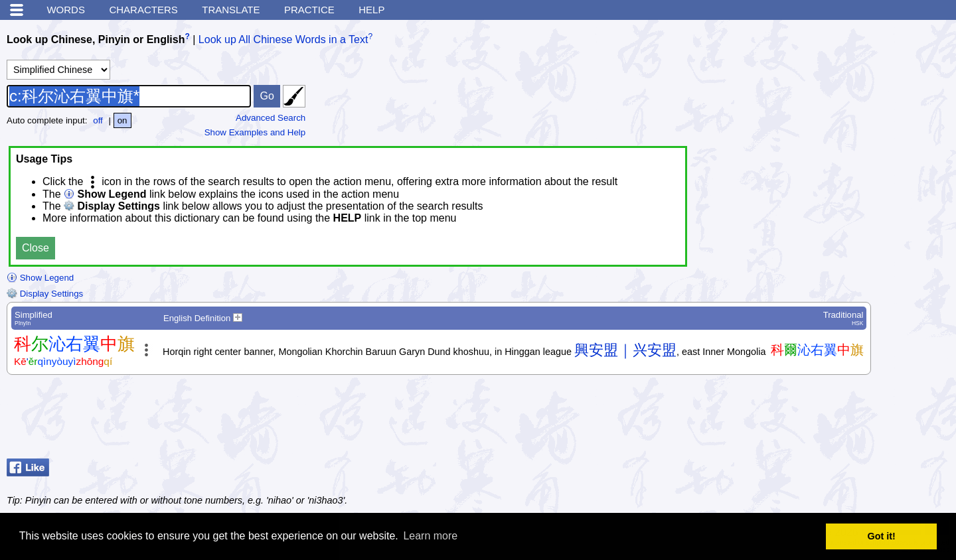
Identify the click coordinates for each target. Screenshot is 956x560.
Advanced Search (271, 118)
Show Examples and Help (255, 132)
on (122, 120)
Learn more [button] (430, 536)
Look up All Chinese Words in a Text (283, 39)
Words (66, 10)
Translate (231, 10)
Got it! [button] (882, 536)
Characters (143, 10)
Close (36, 248)
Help (371, 10)
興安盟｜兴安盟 (625, 350)
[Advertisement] (843, 420)
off (98, 120)
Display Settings (45, 294)
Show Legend (40, 278)
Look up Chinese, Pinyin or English (96, 39)
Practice (309, 10)
